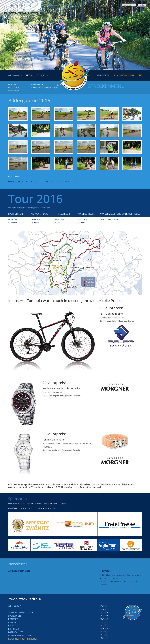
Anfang (11, 181)
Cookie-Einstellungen (21, 635)
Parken (12, 626)
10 (36, 181)
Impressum (14, 629)
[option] (31, 524)
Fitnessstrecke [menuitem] (14, 91)
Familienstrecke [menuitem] (37, 85)
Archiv (103, 606)
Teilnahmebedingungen (22, 613)
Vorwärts (66, 181)
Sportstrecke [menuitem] (13, 85)
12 (47, 181)
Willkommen (15, 606)
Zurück (20, 181)
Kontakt (13, 619)
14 (58, 181)
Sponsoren (15, 616)
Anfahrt (13, 622)
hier (54, 508)
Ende (75, 181)
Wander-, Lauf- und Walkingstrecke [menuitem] (45, 88)
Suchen (142, 5)
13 (52, 181)
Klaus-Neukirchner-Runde (23, 639)
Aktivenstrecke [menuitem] (14, 88)
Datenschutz (16, 632)
